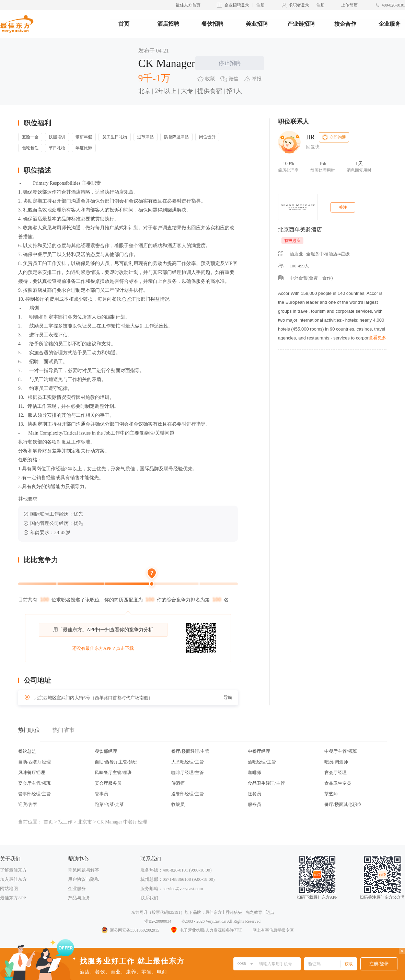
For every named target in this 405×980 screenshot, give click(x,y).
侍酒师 (178, 783)
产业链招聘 (301, 24)
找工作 (65, 822)
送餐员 (254, 794)
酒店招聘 (168, 24)
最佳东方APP (13, 898)
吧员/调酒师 (336, 762)
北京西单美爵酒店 (300, 229)
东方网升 (139, 912)
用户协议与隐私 (84, 879)
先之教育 (254, 912)
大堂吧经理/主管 (188, 762)
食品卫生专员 (338, 783)
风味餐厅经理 (32, 773)
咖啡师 (254, 773)
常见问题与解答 (84, 870)
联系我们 (149, 898)
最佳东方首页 (188, 5)
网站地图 (9, 889)
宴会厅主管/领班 (34, 783)
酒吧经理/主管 (262, 762)
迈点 (270, 912)
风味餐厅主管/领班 (113, 773)
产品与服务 (79, 898)
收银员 (178, 804)
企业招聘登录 (237, 5)
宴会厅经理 (335, 773)
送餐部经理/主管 (188, 794)
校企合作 (345, 24)
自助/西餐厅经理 (34, 762)
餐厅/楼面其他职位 (343, 804)
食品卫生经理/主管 (266, 783)
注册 (261, 5)
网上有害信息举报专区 (273, 930)
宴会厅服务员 (108, 783)
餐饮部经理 (106, 751)
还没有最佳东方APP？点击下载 (103, 648)
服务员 (254, 804)
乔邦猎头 (234, 912)
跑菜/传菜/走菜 (109, 804)
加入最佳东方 (13, 879)
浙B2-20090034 (158, 921)
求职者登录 (299, 5)
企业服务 (390, 24)
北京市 (85, 822)
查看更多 (378, 338)
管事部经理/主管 (34, 794)
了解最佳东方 (13, 870)
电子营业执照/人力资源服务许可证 (206, 930)
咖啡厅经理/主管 (188, 773)
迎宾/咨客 (28, 804)
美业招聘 (257, 24)
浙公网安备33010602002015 (130, 930)
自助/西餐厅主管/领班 (116, 762)
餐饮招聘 (212, 24)
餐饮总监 (27, 751)
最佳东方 (213, 912)
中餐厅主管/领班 (341, 751)
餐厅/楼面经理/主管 (190, 751)
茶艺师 (331, 794)
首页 (124, 24)
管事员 (101, 794)
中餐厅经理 (259, 751)
